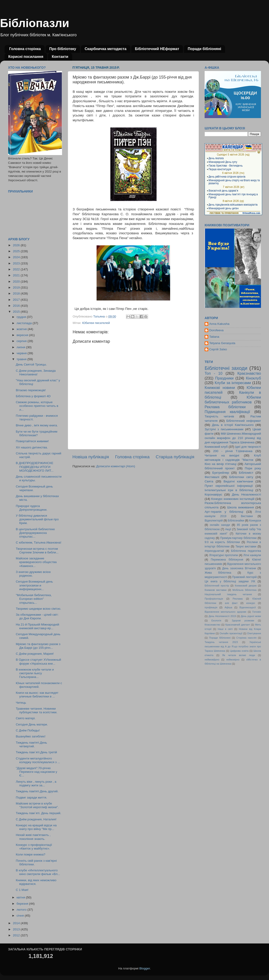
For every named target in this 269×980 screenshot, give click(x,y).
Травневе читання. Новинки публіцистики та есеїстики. (37, 710)
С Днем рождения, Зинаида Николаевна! (36, 372)
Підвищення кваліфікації (227, 412)
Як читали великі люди (239, 655)
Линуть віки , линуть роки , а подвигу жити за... (36, 783)
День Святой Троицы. (31, 364)
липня (21, 347)
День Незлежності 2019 (222, 616)
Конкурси (255, 521)
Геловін (257, 612)
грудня (22, 317)
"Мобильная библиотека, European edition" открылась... (34, 599)
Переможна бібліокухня (227, 560)
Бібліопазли (35, 23)
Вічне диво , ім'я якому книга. (37, 425)
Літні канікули (252, 555)
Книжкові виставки (216, 590)
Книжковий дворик (246, 586)
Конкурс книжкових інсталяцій (233, 499)
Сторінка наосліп (246, 638)
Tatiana (214, 337)
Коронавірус (213, 494)
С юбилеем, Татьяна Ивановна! (39, 542)
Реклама (238, 599)
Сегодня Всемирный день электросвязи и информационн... (34, 585)
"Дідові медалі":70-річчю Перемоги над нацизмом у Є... (37, 772)
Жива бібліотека (218, 573)
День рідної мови (251, 616)
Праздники (224, 378)
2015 (17, 312)
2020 (17, 282)
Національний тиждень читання (228, 594)
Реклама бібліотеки (225, 407)
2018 (17, 293)
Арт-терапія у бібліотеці (224, 512)
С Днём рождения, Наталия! (36, 819)
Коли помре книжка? (31, 854)
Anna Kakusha (219, 324)
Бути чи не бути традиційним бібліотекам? (37, 433)
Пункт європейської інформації (229, 486)
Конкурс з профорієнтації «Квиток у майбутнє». (34, 847)
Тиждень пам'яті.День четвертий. (31, 744)
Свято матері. (26, 718)
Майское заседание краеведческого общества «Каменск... (36, 562)
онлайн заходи (220, 525)
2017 (17, 300)
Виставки (247, 516)
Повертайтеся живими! (32, 441)
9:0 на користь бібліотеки (222, 542)
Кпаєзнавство (212, 625)
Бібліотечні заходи (226, 368)
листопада (25, 323)
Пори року (253, 468)
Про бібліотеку (63, 49)
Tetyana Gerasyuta (222, 343)
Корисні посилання (26, 57)
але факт (231, 603)
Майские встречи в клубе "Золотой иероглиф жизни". (37, 805)
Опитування (254, 633)
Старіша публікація (175, 457)
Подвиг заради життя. (31, 797)
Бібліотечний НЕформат (157, 49)
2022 (17, 269)
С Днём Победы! (28, 730)
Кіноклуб (253, 378)
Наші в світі (225, 629)
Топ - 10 (213, 373)
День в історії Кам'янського (233, 425)
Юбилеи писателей (96, 323)
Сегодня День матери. (32, 724)
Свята (209, 481)
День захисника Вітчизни (239, 568)
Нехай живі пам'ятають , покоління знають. (33, 837)
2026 (17, 245)
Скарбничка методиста (106, 49)
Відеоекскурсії (248, 607)
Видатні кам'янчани (238, 481)
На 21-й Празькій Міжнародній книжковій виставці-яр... (38, 626)
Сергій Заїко (218, 349)
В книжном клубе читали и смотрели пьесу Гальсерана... (35, 673)
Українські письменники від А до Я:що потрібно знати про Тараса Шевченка (233, 646)
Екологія (216, 620)
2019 (17, 287)
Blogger (145, 968)
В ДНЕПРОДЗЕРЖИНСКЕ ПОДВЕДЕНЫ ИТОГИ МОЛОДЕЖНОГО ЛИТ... (35, 467)
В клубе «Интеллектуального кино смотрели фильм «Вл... (38, 872)
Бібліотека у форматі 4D (33, 396)
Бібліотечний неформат (244, 421)
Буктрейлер (221, 473)
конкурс (251, 603)
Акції (228, 529)
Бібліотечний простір (217, 586)
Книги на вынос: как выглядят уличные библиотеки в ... (37, 695)
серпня (22, 341)
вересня (23, 335)
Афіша (228, 607)
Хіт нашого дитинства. (32, 447)
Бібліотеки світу (241, 477)
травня (22, 359)
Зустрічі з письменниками (224, 429)
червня (22, 353)
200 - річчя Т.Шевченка (233, 451)
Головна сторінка (25, 49)
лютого (22, 910)
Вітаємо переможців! (31, 390)
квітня (21, 897)
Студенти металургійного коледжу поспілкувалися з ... (38, 760)
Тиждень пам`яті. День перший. (39, 813)
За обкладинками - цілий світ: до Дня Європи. (37, 616)
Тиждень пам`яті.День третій (36, 752)
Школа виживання (240, 507)
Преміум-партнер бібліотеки (238, 538)
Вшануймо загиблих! (31, 736)
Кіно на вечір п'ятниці (220, 464)
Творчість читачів (219, 416)
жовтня (22, 329)
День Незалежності (246, 494)
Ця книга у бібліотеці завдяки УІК (230, 581)
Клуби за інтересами (233, 383)
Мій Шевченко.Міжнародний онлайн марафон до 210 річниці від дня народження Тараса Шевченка (233, 438)
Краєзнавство (249, 373)
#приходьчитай (214, 551)
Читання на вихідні (222, 455)
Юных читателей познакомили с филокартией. (39, 685)
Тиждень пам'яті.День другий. (37, 791)
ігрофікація (211, 607)
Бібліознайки (236, 521)
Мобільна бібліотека (244, 590)
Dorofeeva (216, 330)
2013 (17, 929)
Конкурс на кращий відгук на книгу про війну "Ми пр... (36, 827)
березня (23, 904)
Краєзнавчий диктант (238, 625)
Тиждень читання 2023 (221, 642)
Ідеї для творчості (248, 447)
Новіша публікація (91, 457)
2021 (17, 275)
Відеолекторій (214, 521)
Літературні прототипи (223, 555)
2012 (17, 935)
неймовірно (233, 660)
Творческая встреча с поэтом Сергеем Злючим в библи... (37, 551)
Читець (21, 703)
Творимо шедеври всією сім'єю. (39, 609)
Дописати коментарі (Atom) (116, 466)
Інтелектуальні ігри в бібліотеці (229, 490)
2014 (17, 923)
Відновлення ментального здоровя (225, 612)
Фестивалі (212, 477)
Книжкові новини (220, 388)
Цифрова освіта (239, 651)
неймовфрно (212, 660)
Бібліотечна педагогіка (246, 551)
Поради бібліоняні (204, 49)
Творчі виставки (246, 547)
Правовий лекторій (245, 577)
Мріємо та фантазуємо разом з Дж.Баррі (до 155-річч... (38, 646)
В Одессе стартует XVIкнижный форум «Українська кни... (39, 661)
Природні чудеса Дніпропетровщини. (32, 508)
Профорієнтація (214, 599)
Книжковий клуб (216, 447)
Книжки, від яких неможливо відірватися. (36, 882)
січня (21, 916)
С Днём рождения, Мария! (35, 654)
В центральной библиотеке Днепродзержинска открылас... (35, 533)
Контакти (60, 57)
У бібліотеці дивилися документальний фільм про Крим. (37, 519)
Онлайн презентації (231, 633)
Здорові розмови (243, 620)
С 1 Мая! (22, 890)
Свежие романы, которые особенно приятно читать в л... (37, 406)
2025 (17, 251)
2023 (17, 263)
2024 (17, 257)
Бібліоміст (246, 473)
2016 (17, 306)
